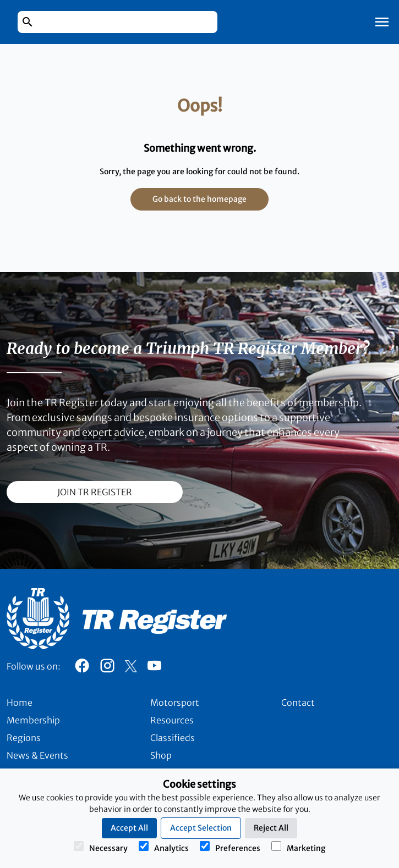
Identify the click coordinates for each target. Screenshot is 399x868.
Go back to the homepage (199, 199)
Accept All (129, 828)
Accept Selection (201, 828)
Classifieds (173, 738)
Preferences (230, 847)
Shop (161, 755)
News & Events (37, 755)
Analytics (164, 847)
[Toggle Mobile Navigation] (382, 22)
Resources (172, 720)
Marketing (298, 847)
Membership (33, 720)
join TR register (95, 492)
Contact (298, 703)
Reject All (271, 828)
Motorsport (175, 703)
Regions (24, 738)
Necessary (101, 847)
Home (20, 703)
